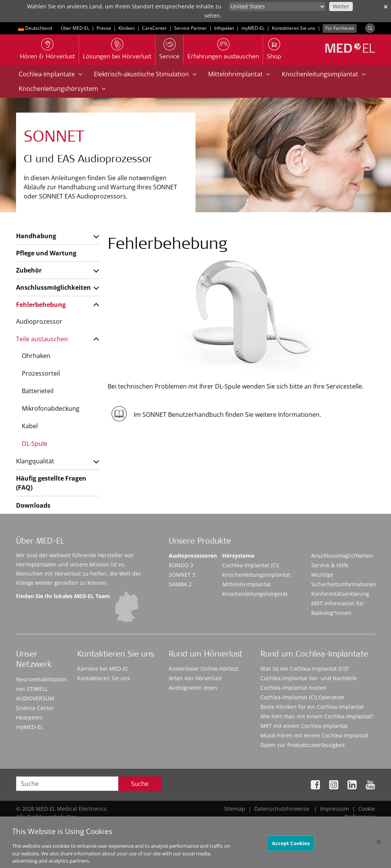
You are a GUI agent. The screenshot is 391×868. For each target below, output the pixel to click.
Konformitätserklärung (340, 594)
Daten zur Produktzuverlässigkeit (303, 745)
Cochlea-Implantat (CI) (250, 565)
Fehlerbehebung (41, 305)
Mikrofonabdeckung (51, 408)
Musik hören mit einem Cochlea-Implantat (314, 735)
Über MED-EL (75, 28)
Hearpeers (29, 717)
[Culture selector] (277, 6)
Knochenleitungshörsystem (62, 89)
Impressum (334, 809)
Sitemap (235, 809)
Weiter (341, 6)
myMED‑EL (253, 28)
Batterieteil (38, 391)
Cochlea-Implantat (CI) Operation (302, 697)
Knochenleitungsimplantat (324, 74)
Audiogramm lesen (193, 688)
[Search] (370, 28)
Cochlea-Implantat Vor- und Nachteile (309, 678)
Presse (104, 28)
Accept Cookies (291, 848)
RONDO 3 (181, 565)
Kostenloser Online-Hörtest (204, 669)
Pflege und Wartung (46, 253)
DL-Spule (35, 444)
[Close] (379, 847)
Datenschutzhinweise (282, 809)
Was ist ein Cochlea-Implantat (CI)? (305, 669)
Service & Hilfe (330, 565)
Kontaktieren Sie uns (294, 28)
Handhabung (36, 236)
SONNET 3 (182, 575)
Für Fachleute (340, 28)
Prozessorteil (41, 373)
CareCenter (154, 28)
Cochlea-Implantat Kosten (293, 688)
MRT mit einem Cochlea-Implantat (304, 726)
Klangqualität (35, 461)
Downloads (33, 505)
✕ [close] (386, 7)
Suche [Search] (140, 784)
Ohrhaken (36, 356)
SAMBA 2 (180, 584)
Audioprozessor (39, 321)
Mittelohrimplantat (239, 74)
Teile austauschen (42, 339)
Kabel (30, 426)
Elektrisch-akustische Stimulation (145, 74)
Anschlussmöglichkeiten (53, 287)
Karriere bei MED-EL (103, 669)
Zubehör (29, 270)
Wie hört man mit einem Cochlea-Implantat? (317, 716)
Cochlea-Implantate (50, 74)
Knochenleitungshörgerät (255, 594)
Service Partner (191, 28)
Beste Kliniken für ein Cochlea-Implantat (312, 707)
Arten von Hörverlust (195, 678)
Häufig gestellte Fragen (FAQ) (51, 483)
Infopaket (224, 28)
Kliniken (127, 28)
